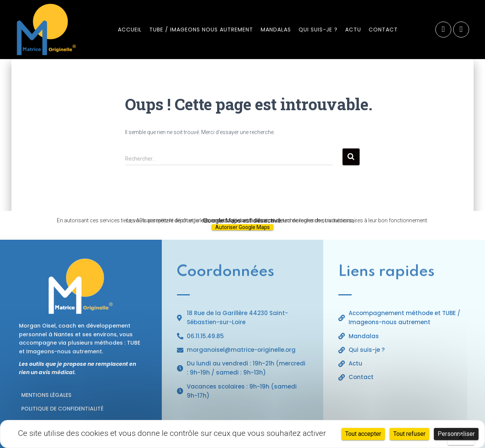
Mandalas (276, 30)
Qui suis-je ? (318, 30)
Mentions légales (46, 395)
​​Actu (353, 30)
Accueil (130, 30)
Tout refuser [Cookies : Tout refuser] (409, 434)
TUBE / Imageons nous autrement (201, 30)
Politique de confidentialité (62, 409)
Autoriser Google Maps (242, 227)
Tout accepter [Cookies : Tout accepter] (363, 434)
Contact (383, 30)
